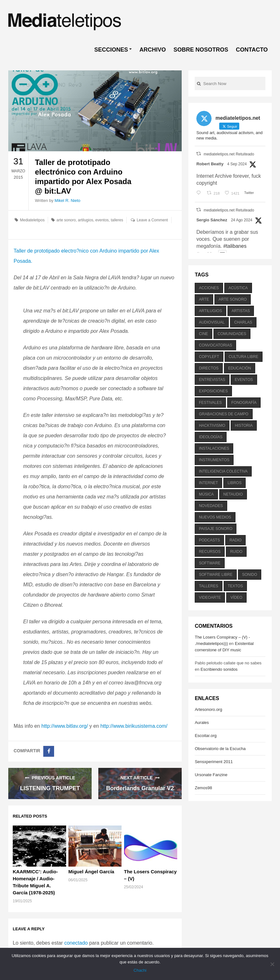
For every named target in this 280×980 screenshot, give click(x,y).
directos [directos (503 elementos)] (209, 368)
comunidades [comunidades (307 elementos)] (232, 334)
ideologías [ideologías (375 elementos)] (211, 437)
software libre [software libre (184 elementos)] (216, 575)
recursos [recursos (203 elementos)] (210, 552)
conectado (76, 943)
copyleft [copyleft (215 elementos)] (209, 357)
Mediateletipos (32, 220)
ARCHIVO (153, 50)
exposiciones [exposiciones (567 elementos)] (213, 391)
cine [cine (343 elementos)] (203, 334)
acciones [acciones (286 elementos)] (209, 288)
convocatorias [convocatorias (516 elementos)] (215, 345)
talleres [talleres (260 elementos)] (208, 586)
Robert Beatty (210, 164)
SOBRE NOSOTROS (201, 50)
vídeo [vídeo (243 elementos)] (236, 597)
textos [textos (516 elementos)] (235, 586)
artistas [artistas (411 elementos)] (241, 311)
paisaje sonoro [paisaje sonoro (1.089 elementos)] (216, 529)
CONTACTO (252, 50)
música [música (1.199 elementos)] (206, 494)
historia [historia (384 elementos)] (244, 426)
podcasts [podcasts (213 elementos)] (209, 540)
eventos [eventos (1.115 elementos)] (244, 380)
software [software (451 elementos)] (210, 563)
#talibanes (235, 246)
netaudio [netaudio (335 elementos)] (233, 494)
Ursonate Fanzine (211, 775)
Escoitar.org (206, 736)
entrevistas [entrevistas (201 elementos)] (212, 380)
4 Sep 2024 (237, 164)
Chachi (140, 970)
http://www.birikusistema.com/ (134, 726)
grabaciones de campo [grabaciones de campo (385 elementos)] (224, 414)
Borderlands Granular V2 (140, 788)
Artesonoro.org (208, 709)
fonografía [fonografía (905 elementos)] (244, 403)
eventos (102, 220)
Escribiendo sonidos (219, 669)
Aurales (202, 722)
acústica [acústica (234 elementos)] (238, 288)
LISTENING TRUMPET (50, 788)
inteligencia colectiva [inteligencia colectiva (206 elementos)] (223, 471)
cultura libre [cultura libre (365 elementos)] (244, 357)
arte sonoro (66, 220)
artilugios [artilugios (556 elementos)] (210, 311)
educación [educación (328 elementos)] (240, 368)
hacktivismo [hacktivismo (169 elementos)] (212, 426)
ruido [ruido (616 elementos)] (236, 552)
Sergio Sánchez (212, 220)
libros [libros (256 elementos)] (234, 483)
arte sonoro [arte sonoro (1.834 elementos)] (233, 299)
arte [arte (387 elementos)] (204, 299)
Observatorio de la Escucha (220, 749)
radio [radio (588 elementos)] (235, 540)
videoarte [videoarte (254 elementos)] (210, 597)
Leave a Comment (152, 220)
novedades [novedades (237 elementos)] (211, 506)
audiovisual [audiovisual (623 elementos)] (212, 322)
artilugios (86, 220)
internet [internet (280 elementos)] (208, 483)
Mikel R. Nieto (68, 200)
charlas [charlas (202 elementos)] (243, 322)
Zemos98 (203, 788)
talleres (117, 220)
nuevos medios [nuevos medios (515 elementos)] (215, 517)
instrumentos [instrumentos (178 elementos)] (214, 460)
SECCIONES (111, 50)
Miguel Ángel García (91, 872)
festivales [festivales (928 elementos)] (210, 403)
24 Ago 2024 (242, 220)
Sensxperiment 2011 (214, 762)
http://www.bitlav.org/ (65, 726)
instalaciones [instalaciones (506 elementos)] (214, 448)
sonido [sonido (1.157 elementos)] (250, 575)
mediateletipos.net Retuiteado (229, 154)
